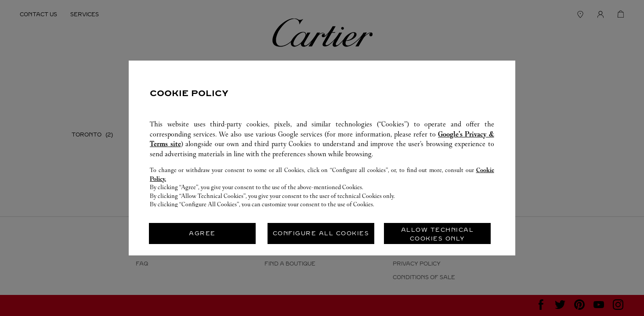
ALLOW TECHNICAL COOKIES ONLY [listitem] (438, 234)
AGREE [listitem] (202, 233)
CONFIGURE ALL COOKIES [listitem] (321, 233)
